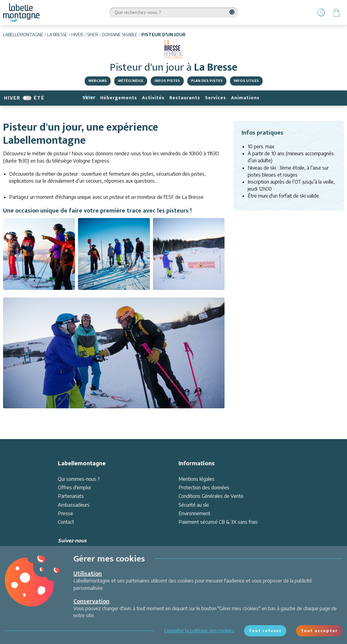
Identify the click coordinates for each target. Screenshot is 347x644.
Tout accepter (319, 631)
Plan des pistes (207, 81)
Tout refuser (265, 631)
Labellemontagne (23, 35)
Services (216, 98)
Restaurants (185, 98)
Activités (153, 98)
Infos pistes (167, 81)
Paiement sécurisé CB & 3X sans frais (218, 522)
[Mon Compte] (321, 12)
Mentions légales (197, 479)
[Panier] (336, 12)
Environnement (194, 513)
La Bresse (57, 35)
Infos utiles (246, 81)
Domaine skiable (120, 35)
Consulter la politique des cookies (199, 631)
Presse (66, 513)
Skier (93, 35)
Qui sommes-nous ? (79, 479)
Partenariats (71, 496)
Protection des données (204, 487)
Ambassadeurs (74, 505)
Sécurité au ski (194, 505)
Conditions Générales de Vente (211, 496)
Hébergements (119, 98)
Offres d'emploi (74, 487)
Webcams (98, 81)
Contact (66, 522)
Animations (245, 98)
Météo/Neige (131, 81)
